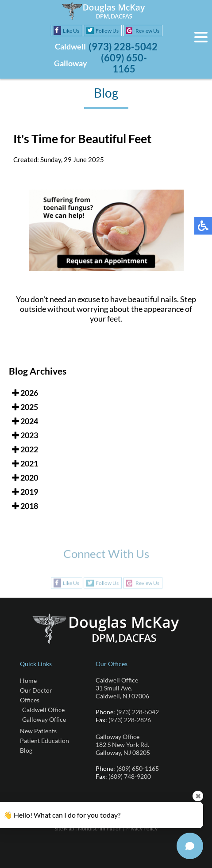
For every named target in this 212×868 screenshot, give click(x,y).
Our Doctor (36, 690)
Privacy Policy (141, 828)
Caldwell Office (43, 710)
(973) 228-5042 (123, 47)
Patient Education (44, 741)
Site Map (64, 828)
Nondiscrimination (100, 828)
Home (28, 680)
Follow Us (107, 31)
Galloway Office (44, 719)
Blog (26, 750)
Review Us (147, 31)
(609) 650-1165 (124, 63)
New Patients (38, 731)
